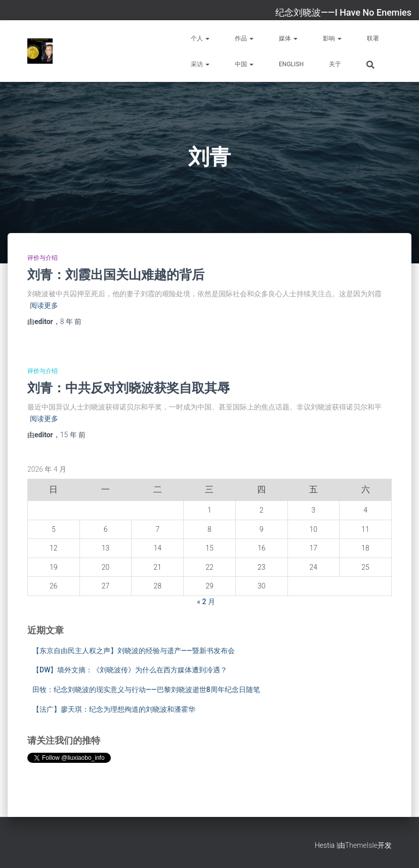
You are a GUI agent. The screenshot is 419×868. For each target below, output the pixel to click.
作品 (244, 38)
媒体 (288, 38)
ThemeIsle (361, 845)
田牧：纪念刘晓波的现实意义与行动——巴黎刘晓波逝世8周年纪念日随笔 (146, 690)
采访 (200, 64)
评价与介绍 (43, 258)
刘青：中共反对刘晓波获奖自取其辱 (129, 387)
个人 (200, 38)
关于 (335, 64)
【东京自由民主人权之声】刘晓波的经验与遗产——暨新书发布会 (134, 651)
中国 (244, 64)
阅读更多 (44, 305)
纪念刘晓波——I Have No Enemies (343, 12)
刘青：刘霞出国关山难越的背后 (116, 274)
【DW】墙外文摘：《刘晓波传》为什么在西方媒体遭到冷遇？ (130, 670)
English (291, 64)
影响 (332, 38)
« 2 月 (206, 602)
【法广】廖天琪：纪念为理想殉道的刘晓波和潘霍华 (114, 709)
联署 (373, 38)
